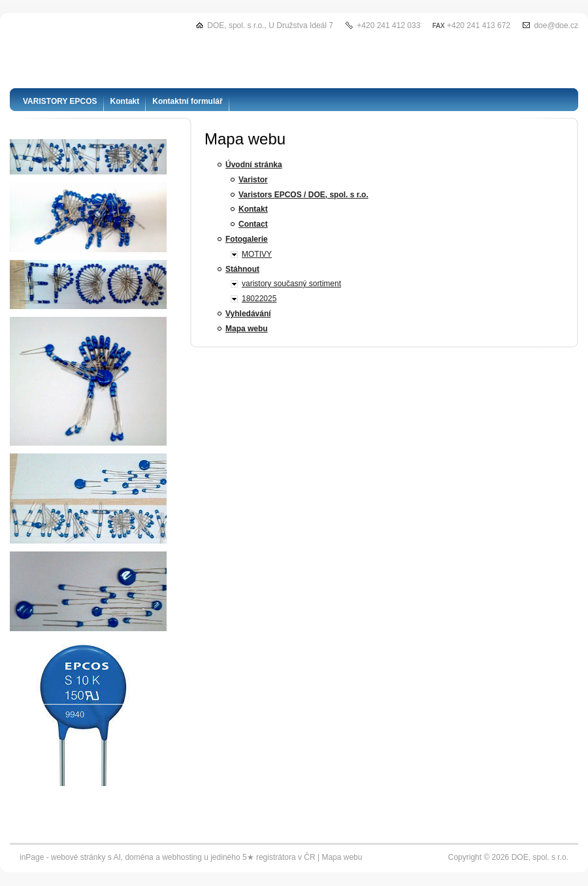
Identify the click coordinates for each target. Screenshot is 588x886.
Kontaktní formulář (187, 101)
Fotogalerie (247, 239)
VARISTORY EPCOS (60, 101)
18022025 (259, 299)
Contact (253, 224)
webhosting (182, 857)
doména (139, 857)
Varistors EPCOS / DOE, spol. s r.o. (303, 195)
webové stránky (78, 857)
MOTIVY (257, 254)
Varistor (253, 180)
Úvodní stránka (254, 165)
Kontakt (253, 209)
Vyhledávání (248, 314)
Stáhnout (242, 269)
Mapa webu (247, 329)
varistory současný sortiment (291, 284)
